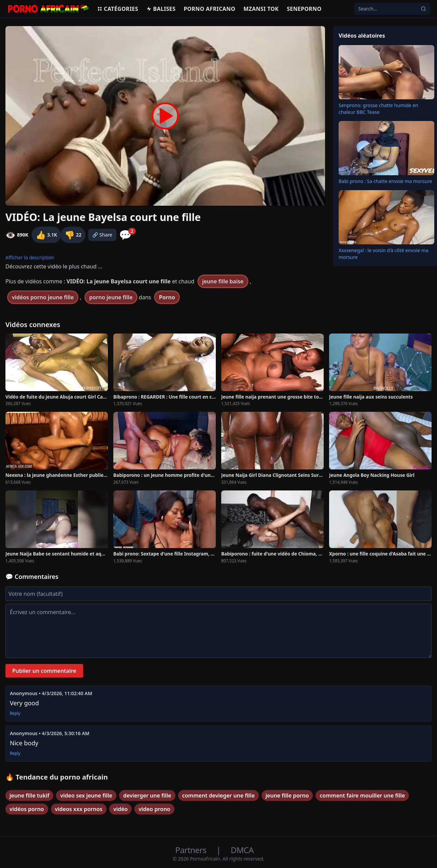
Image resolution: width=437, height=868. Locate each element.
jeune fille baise (223, 281)
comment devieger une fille (218, 795)
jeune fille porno (287, 795)
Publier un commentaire (44, 671)
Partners (192, 850)
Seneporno (304, 9)
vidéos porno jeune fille (43, 297)
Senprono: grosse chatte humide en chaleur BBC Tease (378, 109)
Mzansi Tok (261, 9)
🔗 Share (102, 235)
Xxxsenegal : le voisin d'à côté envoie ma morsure (384, 254)
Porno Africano (209, 9)
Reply (15, 713)
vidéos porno (27, 809)
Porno (167, 297)
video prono (154, 809)
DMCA (242, 850)
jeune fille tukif (29, 795)
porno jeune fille (111, 297)
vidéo (121, 809)
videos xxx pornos (79, 809)
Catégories (118, 9)
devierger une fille (147, 795)
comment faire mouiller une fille (362, 795)
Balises (161, 9)
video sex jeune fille (86, 795)
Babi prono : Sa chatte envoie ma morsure (385, 181)
